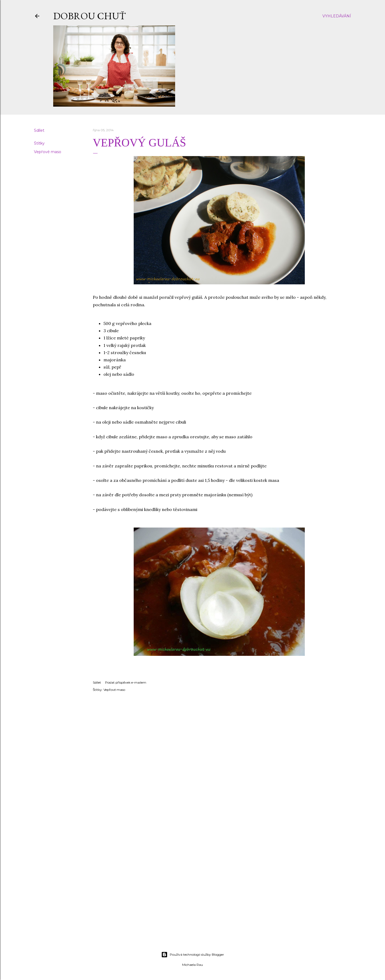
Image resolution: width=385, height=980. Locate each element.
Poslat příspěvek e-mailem (126, 682)
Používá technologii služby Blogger (193, 955)
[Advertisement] (192, 901)
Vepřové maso (48, 152)
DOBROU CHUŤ (89, 16)
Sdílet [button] (39, 130)
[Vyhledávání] (337, 16)
